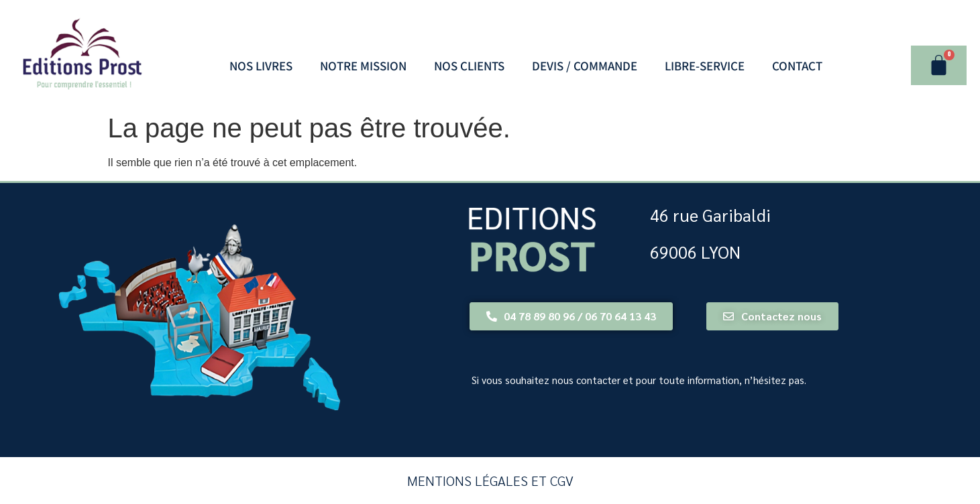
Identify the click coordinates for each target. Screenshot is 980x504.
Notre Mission (363, 66)
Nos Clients (469, 66)
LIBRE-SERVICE (705, 66)
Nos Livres (261, 66)
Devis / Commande (585, 66)
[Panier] (939, 65)
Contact (797, 66)
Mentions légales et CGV (490, 481)
